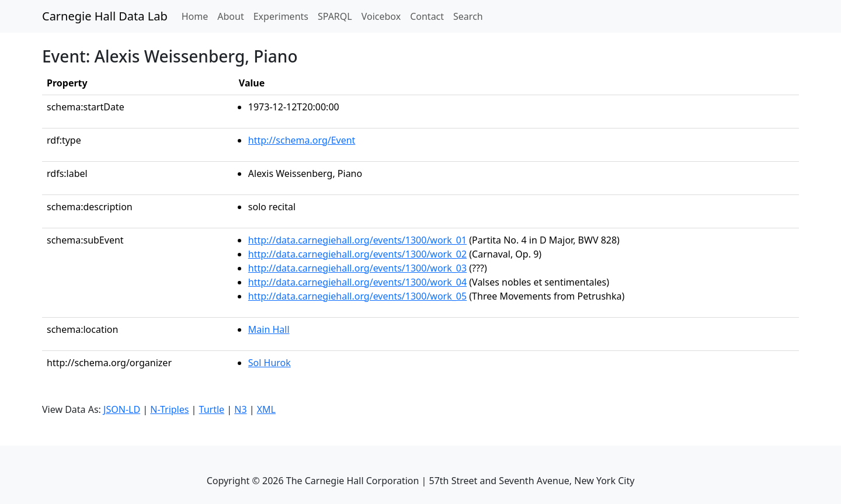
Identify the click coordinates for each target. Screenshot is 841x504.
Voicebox (381, 16)
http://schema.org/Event (302, 140)
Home (197, 16)
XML (266, 409)
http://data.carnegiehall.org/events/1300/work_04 (357, 282)
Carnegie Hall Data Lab (105, 16)
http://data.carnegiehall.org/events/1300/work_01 (357, 240)
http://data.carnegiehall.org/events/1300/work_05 (357, 296)
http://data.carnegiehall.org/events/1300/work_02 (357, 254)
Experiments (281, 16)
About (230, 16)
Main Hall (269, 329)
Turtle (212, 409)
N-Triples (169, 409)
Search (468, 16)
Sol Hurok (270, 363)
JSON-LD (122, 409)
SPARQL (335, 16)
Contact (427, 16)
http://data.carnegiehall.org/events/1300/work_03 (357, 268)
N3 (240, 409)
